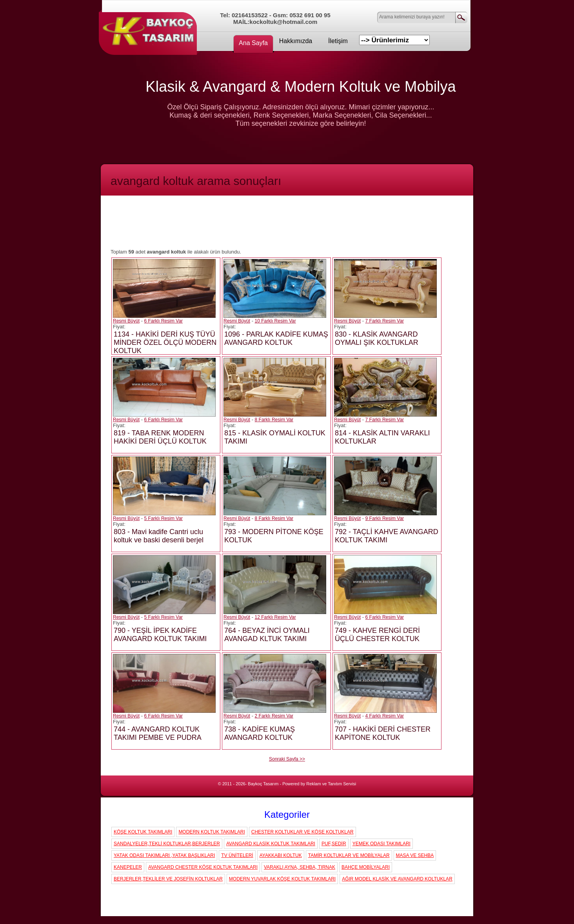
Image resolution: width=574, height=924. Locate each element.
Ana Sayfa (253, 43)
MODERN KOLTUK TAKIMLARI (212, 832)
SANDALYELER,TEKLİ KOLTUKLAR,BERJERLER (167, 844)
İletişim (338, 41)
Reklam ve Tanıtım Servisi (331, 784)
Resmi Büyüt (126, 321)
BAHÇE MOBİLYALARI (366, 867)
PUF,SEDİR (334, 844)
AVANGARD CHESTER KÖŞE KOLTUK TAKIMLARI (203, 867)
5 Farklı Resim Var (163, 518)
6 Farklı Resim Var (163, 321)
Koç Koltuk (150, 29)
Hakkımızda (296, 41)
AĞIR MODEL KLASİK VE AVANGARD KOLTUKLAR (397, 879)
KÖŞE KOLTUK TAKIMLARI (143, 832)
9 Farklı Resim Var (385, 518)
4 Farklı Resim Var (385, 716)
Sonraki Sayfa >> (287, 759)
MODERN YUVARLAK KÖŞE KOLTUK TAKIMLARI (282, 879)
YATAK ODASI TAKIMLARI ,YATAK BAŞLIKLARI (164, 855)
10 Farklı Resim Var (275, 321)
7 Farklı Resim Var (385, 321)
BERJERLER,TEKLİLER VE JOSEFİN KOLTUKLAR (168, 879)
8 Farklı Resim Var (274, 420)
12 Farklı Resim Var (275, 617)
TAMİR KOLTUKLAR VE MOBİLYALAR (349, 855)
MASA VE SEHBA (415, 855)
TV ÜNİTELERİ (237, 855)
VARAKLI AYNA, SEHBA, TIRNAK (300, 867)
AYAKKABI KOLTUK (281, 855)
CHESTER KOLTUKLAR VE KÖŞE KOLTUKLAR (302, 832)
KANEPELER (128, 867)
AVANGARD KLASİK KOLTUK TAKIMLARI (271, 844)
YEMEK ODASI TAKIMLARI (381, 844)
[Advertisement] (287, 225)
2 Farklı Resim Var (274, 716)
